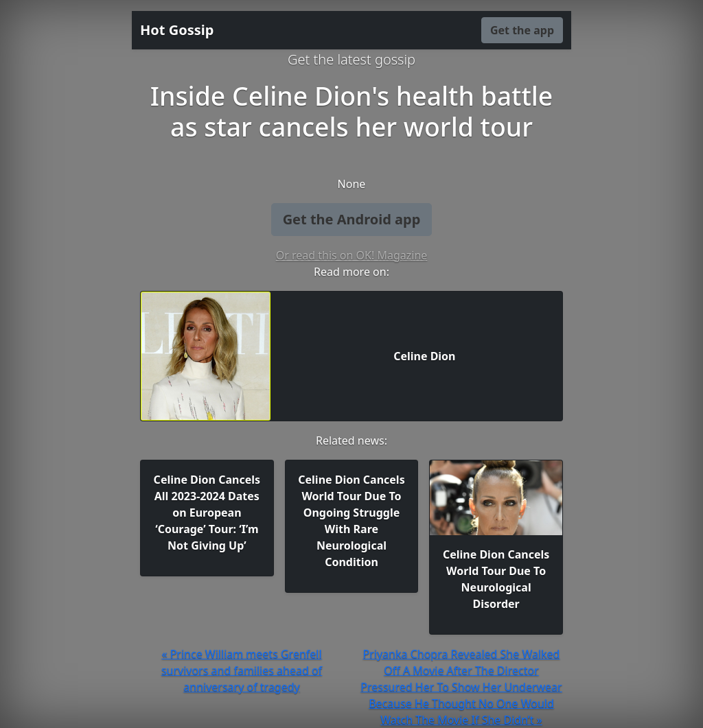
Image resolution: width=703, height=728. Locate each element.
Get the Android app (352, 219)
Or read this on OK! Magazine (352, 255)
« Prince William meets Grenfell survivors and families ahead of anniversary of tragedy (242, 670)
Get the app (522, 30)
